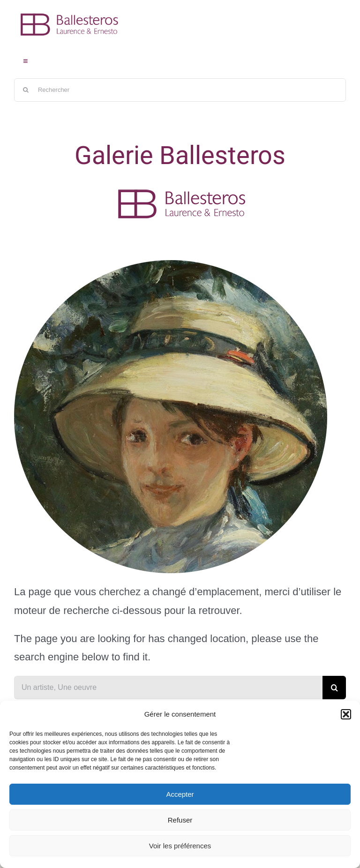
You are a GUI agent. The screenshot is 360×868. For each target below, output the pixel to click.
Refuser (180, 820)
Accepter (180, 794)
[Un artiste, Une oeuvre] (168, 688)
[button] (346, 714)
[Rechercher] (180, 90)
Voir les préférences (180, 846)
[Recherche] (26, 90)
